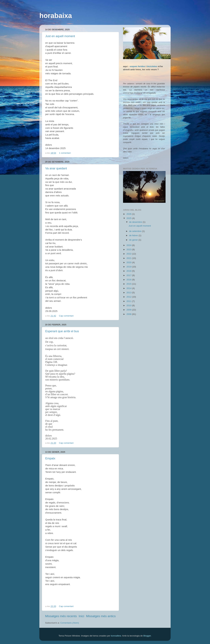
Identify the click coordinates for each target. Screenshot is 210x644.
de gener (134, 240)
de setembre (136, 231)
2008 (129, 314)
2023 (129, 249)
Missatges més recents (61, 616)
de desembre (136, 222)
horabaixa (56, 16)
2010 (129, 305)
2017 (129, 275)
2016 (129, 280)
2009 (129, 310)
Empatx (50, 458)
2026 (129, 214)
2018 (129, 271)
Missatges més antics (101, 616)
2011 (129, 301)
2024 (129, 245)
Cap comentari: (67, 316)
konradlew (116, 636)
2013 (129, 293)
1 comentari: (65, 153)
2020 (129, 262)
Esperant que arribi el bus (62, 331)
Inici (82, 616)
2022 (129, 254)
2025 (129, 218)
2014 (129, 288)
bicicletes (152, 66)
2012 (129, 297)
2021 (129, 258)
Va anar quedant (56, 168)
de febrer (134, 235)
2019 (129, 267)
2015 (129, 284)
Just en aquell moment (60, 36)
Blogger (147, 636)
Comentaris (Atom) (70, 623)
